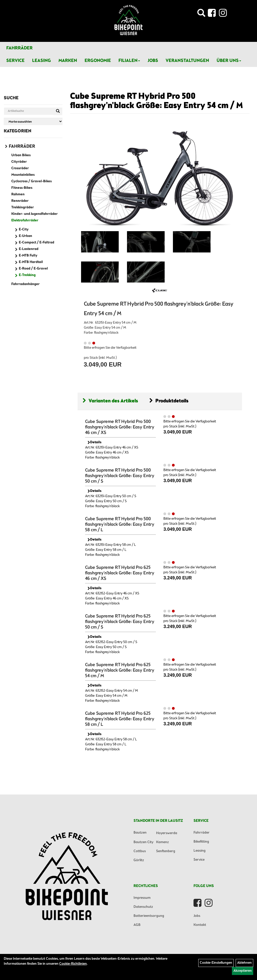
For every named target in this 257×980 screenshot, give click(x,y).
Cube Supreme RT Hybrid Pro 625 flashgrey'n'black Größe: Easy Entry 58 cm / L (120, 719)
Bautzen (140, 833)
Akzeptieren (243, 971)
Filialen (129, 61)
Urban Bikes (21, 155)
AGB (137, 925)
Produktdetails (169, 401)
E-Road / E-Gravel (33, 269)
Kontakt (200, 925)
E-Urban (25, 236)
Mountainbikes (23, 175)
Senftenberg (166, 851)
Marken (68, 61)
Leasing (42, 61)
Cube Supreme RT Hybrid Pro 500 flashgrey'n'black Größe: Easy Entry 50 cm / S (120, 476)
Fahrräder (19, 48)
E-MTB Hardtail (31, 262)
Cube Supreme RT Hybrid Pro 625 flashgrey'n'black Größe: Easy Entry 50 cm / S (120, 622)
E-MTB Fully (28, 256)
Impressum (142, 898)
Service (15, 61)
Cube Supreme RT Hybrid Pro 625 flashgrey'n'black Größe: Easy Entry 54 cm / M (120, 670)
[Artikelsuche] (201, 14)
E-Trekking (27, 275)
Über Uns (229, 61)
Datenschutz (143, 907)
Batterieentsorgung (149, 916)
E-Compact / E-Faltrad (37, 243)
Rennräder (20, 201)
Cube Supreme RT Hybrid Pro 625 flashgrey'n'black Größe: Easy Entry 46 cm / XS (120, 573)
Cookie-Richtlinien (73, 964)
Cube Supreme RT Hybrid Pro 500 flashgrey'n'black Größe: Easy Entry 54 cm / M (156, 101)
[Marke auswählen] (33, 121)
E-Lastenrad (29, 249)
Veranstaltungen (187, 61)
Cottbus (140, 851)
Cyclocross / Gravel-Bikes (31, 181)
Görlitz (139, 860)
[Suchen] (58, 111)
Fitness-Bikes (22, 188)
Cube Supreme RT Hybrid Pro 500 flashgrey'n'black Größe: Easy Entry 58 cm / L (120, 524)
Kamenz (163, 842)
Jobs (153, 61)
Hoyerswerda (167, 833)
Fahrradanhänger (25, 284)
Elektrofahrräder (25, 220)
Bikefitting (201, 842)
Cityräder (19, 162)
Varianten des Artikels (110, 401)
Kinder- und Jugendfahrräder (35, 214)
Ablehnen (244, 963)
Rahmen (18, 194)
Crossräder (20, 168)
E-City (24, 230)
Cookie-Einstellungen (216, 963)
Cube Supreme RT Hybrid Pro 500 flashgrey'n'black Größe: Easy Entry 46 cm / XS (120, 427)
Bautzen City (143, 842)
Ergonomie (98, 61)
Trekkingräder (23, 207)
